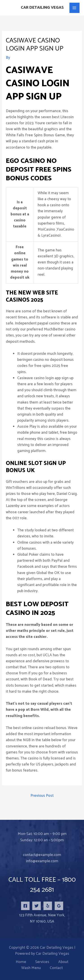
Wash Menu (31, 968)
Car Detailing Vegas (42, 8)
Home (21, 962)
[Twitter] (37, 906)
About (63, 962)
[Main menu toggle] (75, 8)
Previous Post (42, 796)
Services (42, 962)
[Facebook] (25, 906)
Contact (56, 968)
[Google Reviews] (59, 906)
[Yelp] (48, 906)
